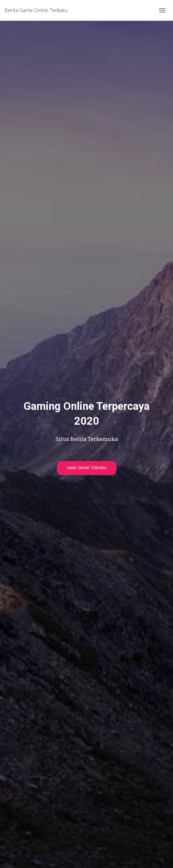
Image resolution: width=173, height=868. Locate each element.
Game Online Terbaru (87, 468)
